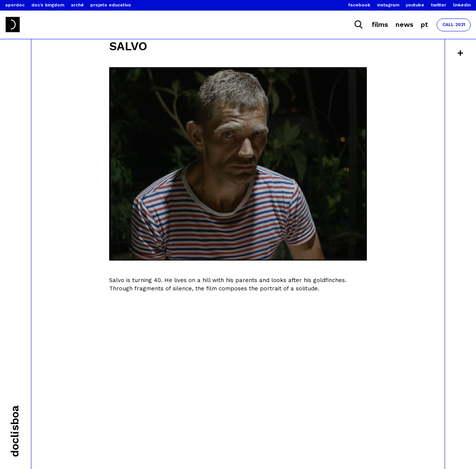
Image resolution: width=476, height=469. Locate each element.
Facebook (359, 5)
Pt (424, 24)
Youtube (415, 5)
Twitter (439, 5)
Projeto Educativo (111, 5)
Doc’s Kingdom (48, 5)
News (404, 24)
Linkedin (462, 5)
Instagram (388, 5)
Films (380, 24)
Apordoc (15, 5)
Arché (77, 5)
